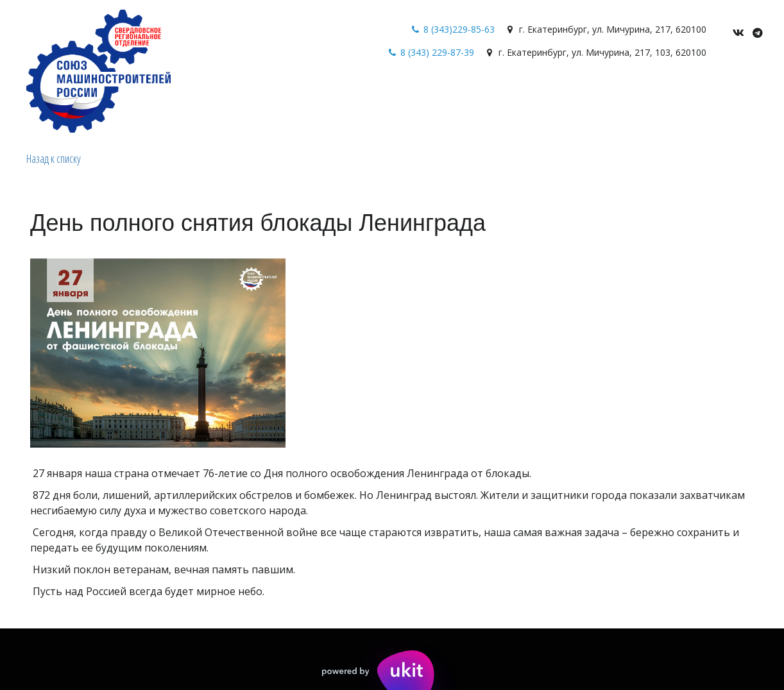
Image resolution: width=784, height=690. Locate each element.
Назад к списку (54, 158)
